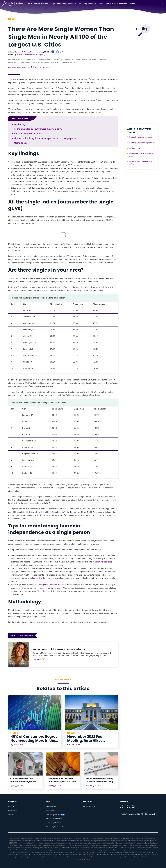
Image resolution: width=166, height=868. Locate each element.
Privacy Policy (51, 811)
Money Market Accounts (116, 4)
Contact (11, 815)
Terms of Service (52, 806)
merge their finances (48, 585)
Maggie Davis (18, 786)
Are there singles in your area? (29, 134)
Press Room (13, 811)
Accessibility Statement (54, 823)
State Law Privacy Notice (55, 819)
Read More (39, 659)
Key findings (20, 124)
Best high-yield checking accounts (140, 144)
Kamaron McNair (21, 52)
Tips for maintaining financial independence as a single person (46, 138)
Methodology (21, 143)
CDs (101, 4)
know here (87, 859)
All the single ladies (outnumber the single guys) (38, 129)
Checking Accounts (88, 4)
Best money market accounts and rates (142, 159)
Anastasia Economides (24, 55)
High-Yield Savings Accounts (63, 4)
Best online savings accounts (142, 137)
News (132, 4)
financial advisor (39, 578)
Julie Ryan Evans (95, 786)
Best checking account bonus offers (142, 168)
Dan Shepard (39, 55)
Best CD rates (135, 151)
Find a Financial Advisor (37, 4)
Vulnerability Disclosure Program (57, 827)
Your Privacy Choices (56, 815)
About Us (12, 806)
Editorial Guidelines (90, 806)
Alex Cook (18, 745)
